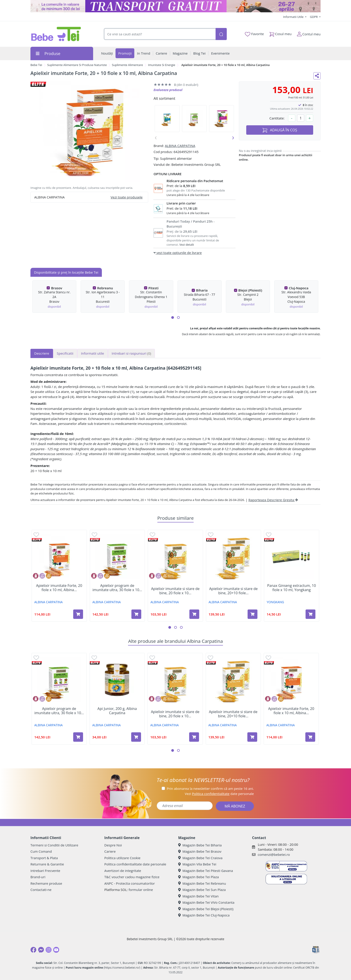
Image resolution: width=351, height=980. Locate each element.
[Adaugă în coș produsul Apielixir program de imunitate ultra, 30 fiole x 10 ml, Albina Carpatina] (136, 614)
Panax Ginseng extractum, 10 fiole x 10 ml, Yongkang (291, 588)
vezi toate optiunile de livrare (178, 253)
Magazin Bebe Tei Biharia (200, 845)
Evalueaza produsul (168, 90)
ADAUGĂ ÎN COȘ (280, 130)
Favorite (254, 34)
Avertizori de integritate (123, 871)
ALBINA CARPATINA (180, 146)
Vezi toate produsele (127, 197)
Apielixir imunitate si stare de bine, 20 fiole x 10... (175, 591)
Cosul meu (280, 33)
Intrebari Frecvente (45, 871)
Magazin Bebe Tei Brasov (200, 851)
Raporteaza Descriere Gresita (273, 500)
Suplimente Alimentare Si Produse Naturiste (77, 65)
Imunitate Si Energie (162, 65)
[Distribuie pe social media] (317, 76)
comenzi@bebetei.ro (274, 854)
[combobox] (160, 34)
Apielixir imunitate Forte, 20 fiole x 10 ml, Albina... (59, 588)
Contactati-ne (41, 890)
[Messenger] (41, 950)
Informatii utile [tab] (93, 353)
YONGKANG (275, 602)
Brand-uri (38, 877)
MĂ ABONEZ (235, 806)
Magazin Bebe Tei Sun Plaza (202, 890)
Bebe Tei (36, 65)
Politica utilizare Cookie (122, 858)
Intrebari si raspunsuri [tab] (131, 353)
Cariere (110, 851)
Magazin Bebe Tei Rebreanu (202, 883)
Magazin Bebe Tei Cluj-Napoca (204, 915)
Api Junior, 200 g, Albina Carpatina (117, 711)
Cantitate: (277, 118)
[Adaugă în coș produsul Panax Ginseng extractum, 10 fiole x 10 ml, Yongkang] (310, 614)
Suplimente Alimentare (127, 65)
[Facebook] (33, 950)
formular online (141, 890)
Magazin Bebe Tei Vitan (198, 896)
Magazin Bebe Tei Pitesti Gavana (206, 871)
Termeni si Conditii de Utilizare (54, 845)
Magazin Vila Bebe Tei (197, 864)
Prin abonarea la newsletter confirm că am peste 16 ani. (210, 788)
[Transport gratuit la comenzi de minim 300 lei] (175, 6)
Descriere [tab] (42, 353)
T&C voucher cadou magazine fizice (132, 877)
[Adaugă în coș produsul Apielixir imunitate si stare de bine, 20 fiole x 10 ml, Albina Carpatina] (194, 614)
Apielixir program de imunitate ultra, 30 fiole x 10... (117, 588)
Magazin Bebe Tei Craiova (200, 858)
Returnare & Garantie (47, 864)
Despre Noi (113, 845)
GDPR (314, 17)
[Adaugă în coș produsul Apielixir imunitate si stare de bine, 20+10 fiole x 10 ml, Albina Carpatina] (253, 614)
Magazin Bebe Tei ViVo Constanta (206, 902)
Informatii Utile (294, 17)
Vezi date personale (219, 794)
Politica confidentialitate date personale (135, 864)
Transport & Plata (44, 858)
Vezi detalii (187, 245)
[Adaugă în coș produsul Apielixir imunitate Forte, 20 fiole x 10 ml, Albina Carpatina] (78, 614)
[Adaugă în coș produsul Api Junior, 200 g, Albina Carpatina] (136, 737)
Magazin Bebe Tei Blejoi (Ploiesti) (206, 909)
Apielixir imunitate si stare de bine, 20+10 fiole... (233, 591)
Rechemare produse (46, 883)
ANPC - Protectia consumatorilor (130, 883)
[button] (173, 317)
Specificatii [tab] (65, 353)
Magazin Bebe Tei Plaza (199, 877)
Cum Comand (41, 851)
